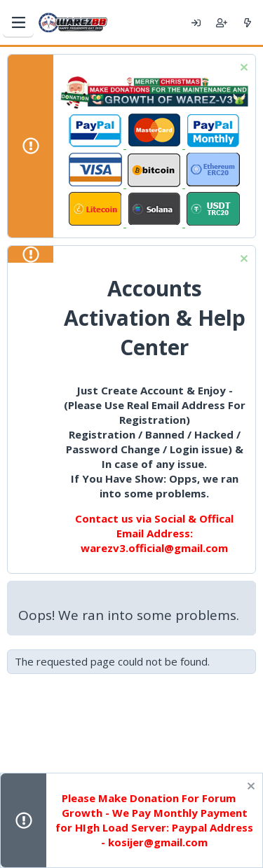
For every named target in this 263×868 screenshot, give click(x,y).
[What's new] (247, 22)
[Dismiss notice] (242, 69)
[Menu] (18, 22)
